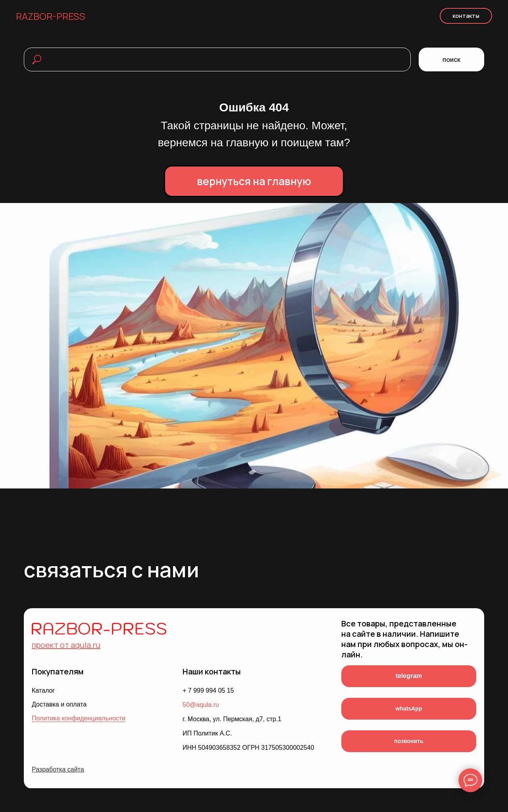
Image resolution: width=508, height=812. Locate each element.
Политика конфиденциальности (79, 718)
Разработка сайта (58, 769)
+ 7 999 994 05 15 (208, 690)
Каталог (43, 690)
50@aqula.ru (201, 705)
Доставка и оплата (59, 704)
